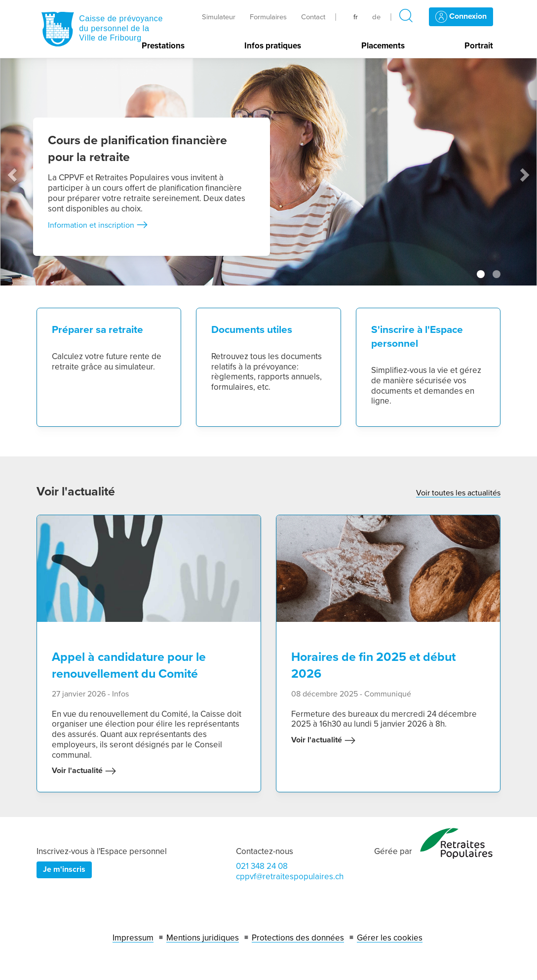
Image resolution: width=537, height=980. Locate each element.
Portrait (479, 46)
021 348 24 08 (262, 866)
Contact (313, 17)
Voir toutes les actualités (458, 493)
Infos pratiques (273, 46)
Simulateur (219, 17)
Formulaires (268, 17)
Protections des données (298, 938)
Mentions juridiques (203, 938)
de (376, 17)
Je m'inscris (64, 869)
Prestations (163, 46)
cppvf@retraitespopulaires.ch (290, 877)
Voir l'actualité (84, 771)
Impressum (133, 938)
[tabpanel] (268, 172)
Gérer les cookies (390, 938)
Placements (383, 46)
